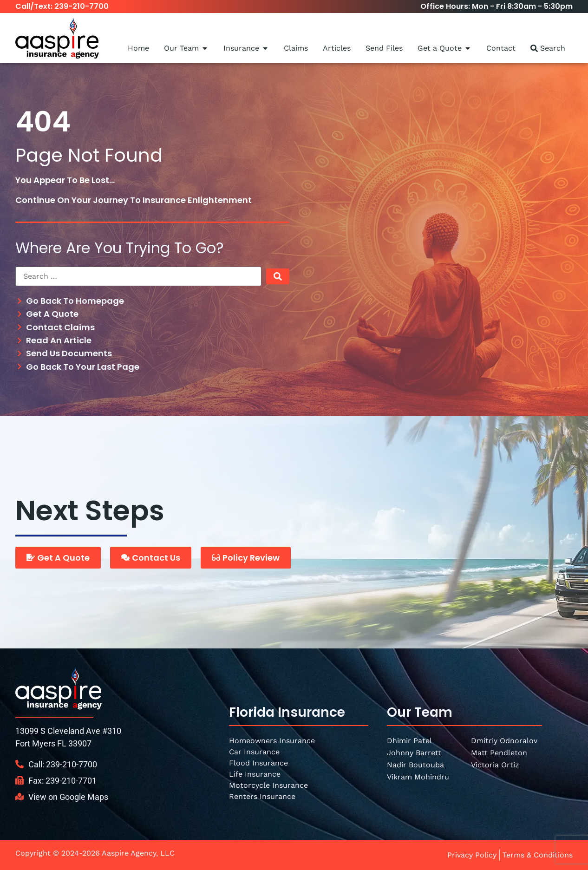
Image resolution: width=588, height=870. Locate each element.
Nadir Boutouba (415, 765)
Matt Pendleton (499, 753)
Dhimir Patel (409, 741)
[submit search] (278, 276)
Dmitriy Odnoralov (504, 741)
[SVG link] (59, 688)
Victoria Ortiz (495, 765)
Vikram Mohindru (418, 777)
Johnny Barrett (414, 753)
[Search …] (138, 276)
